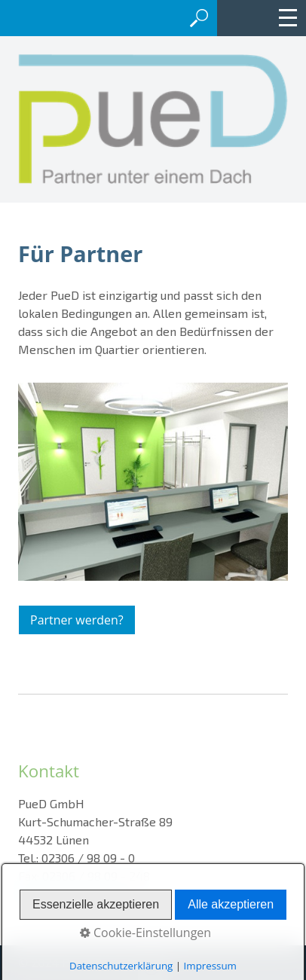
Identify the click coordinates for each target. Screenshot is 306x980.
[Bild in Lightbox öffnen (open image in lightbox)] (153, 482)
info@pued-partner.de (78, 894)
